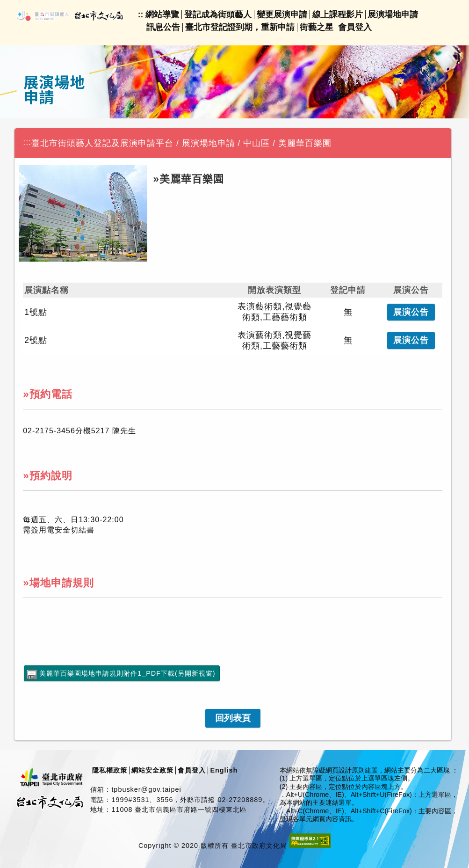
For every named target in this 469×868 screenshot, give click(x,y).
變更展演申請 (282, 15)
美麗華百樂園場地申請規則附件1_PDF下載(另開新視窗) (127, 673)
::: (27, 142)
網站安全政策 (152, 770)
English (224, 770)
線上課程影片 (338, 15)
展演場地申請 (393, 15)
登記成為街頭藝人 (218, 15)
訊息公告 (163, 27)
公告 (411, 312)
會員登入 (355, 27)
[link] (233, 718)
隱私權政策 (110, 770)
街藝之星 (317, 27)
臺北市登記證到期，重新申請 (240, 27)
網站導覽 (162, 15)
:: (141, 15)
